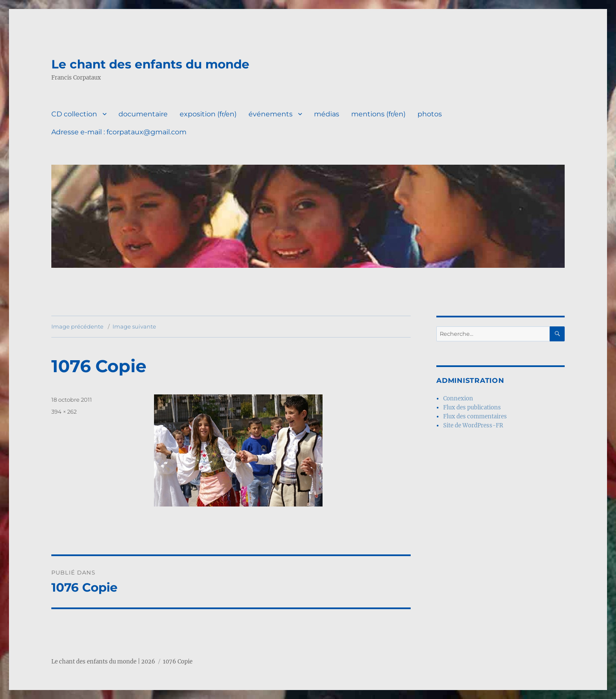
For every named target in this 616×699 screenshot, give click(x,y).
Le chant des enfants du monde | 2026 (103, 662)
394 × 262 (64, 412)
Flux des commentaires (475, 416)
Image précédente (77, 326)
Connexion (458, 398)
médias (327, 114)
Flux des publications (472, 407)
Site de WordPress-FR (473, 425)
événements (271, 114)
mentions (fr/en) (378, 114)
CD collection (74, 114)
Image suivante (134, 326)
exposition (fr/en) (208, 114)
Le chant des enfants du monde (150, 64)
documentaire (143, 114)
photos (430, 114)
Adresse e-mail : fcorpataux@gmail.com (119, 132)
